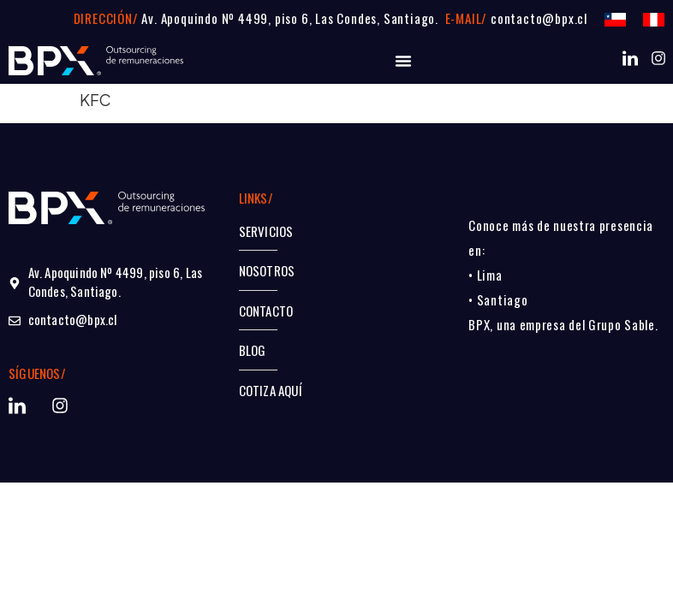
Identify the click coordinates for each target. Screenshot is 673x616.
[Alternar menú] (403, 61)
